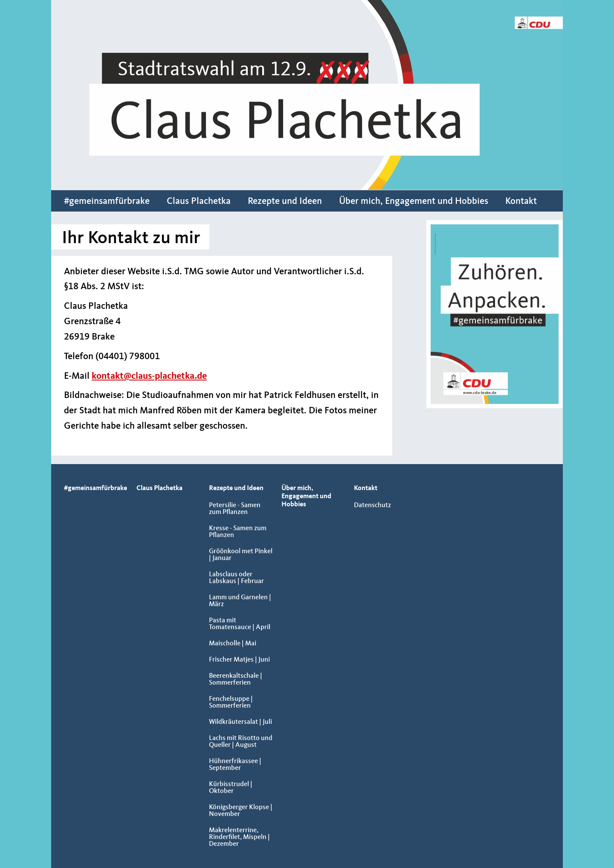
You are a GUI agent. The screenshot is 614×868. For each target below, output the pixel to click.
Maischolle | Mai (233, 644)
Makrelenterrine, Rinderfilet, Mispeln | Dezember (239, 837)
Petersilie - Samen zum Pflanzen (235, 509)
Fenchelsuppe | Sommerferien (231, 703)
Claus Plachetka (199, 201)
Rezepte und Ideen (285, 201)
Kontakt (521, 201)
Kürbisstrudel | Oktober (231, 788)
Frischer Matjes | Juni (239, 660)
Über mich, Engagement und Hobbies (414, 201)
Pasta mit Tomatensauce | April (240, 624)
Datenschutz (372, 505)
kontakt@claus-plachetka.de (149, 376)
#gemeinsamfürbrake (107, 201)
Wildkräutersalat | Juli (240, 722)
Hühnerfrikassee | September (235, 765)
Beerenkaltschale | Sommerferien (236, 679)
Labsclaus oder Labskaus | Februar (236, 578)
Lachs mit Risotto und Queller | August (241, 742)
